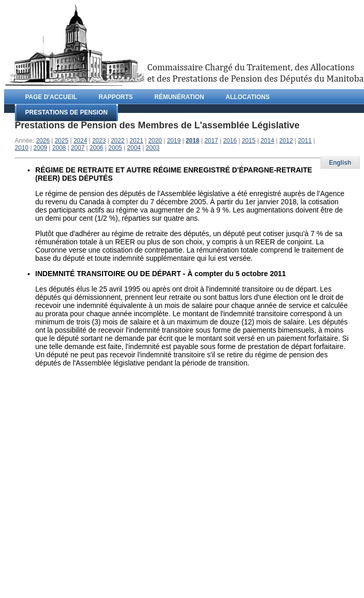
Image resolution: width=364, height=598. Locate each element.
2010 (22, 148)
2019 (174, 141)
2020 (155, 141)
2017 (211, 141)
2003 (153, 148)
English (340, 163)
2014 (267, 141)
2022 (118, 141)
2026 (43, 141)
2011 (305, 141)
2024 (80, 141)
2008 (59, 148)
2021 (137, 141)
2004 (134, 148)
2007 (78, 148)
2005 (115, 148)
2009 (40, 148)
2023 (99, 141)
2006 (97, 148)
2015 (249, 141)
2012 (286, 141)
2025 (62, 141)
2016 (230, 141)
